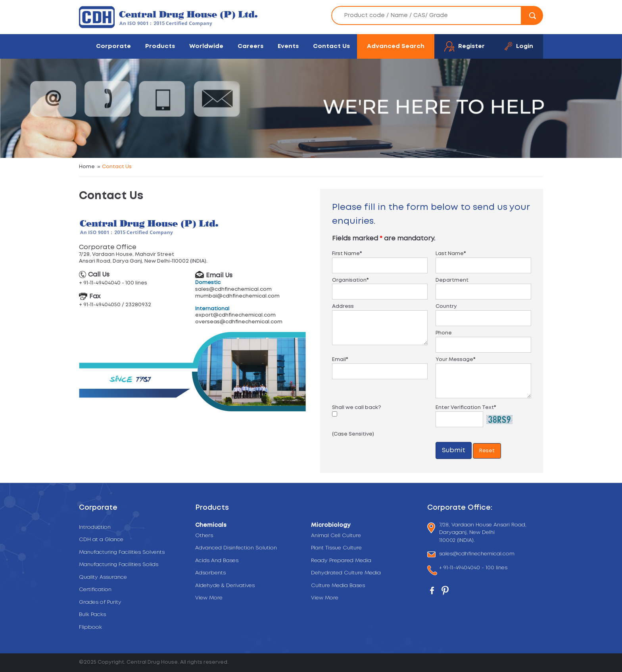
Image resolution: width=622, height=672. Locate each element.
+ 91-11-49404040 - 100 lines (473, 569)
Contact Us (331, 46)
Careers (251, 46)
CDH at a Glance (101, 540)
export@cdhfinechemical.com (235, 315)
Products (160, 46)
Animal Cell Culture (336, 536)
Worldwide (206, 46)
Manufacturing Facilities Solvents (122, 552)
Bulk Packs (92, 615)
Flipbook (90, 627)
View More (209, 598)
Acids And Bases (217, 561)
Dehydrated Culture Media (346, 573)
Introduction (95, 527)
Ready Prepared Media (341, 561)
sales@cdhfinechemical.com (233, 289)
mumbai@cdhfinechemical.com (237, 296)
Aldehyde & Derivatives (225, 586)
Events (288, 46)
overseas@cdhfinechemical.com (239, 322)
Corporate (113, 46)
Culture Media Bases (338, 586)
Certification (95, 590)
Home (87, 167)
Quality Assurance (103, 577)
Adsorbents (210, 573)
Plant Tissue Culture (336, 548)
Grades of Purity (100, 602)
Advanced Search (396, 46)
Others (204, 536)
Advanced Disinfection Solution (236, 548)
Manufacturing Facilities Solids (119, 565)
